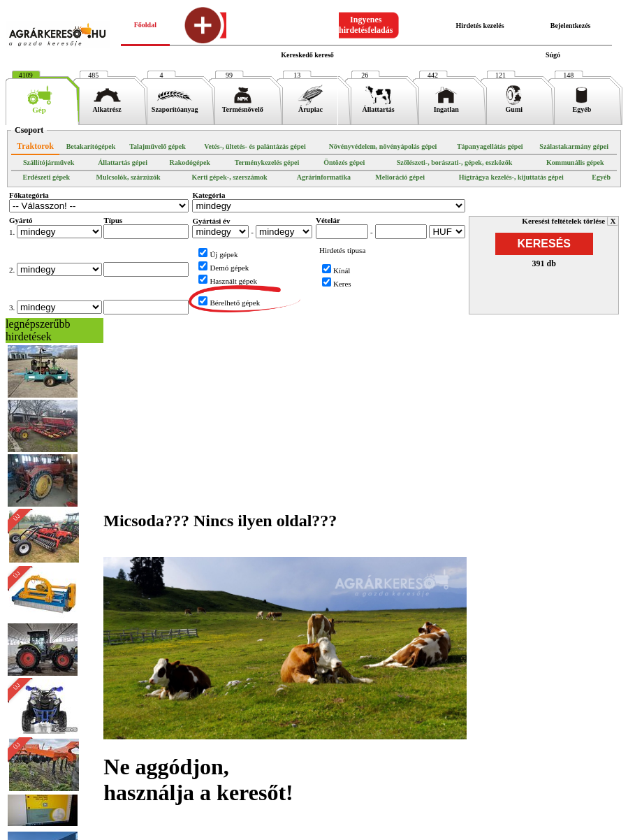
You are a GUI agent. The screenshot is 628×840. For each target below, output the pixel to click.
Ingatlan (446, 106)
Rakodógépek (190, 162)
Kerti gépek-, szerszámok (230, 177)
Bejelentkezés (571, 26)
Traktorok (35, 146)
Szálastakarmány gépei (574, 146)
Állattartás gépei (123, 162)
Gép (39, 106)
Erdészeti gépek (46, 177)
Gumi (514, 106)
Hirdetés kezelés (480, 26)
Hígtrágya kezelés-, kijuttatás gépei (511, 177)
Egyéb (582, 106)
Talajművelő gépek (157, 146)
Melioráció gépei (400, 177)
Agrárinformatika (324, 177)
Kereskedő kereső (307, 55)
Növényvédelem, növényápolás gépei (383, 146)
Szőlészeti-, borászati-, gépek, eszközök (455, 162)
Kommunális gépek (575, 162)
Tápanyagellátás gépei (490, 146)
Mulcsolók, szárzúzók (128, 177)
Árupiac (311, 106)
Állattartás (379, 106)
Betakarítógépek (91, 146)
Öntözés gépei (344, 162)
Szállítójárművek (49, 162)
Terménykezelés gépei (267, 162)
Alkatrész (107, 106)
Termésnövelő (243, 106)
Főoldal (145, 25)
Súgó (553, 55)
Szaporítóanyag (175, 106)
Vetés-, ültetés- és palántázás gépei (255, 146)
